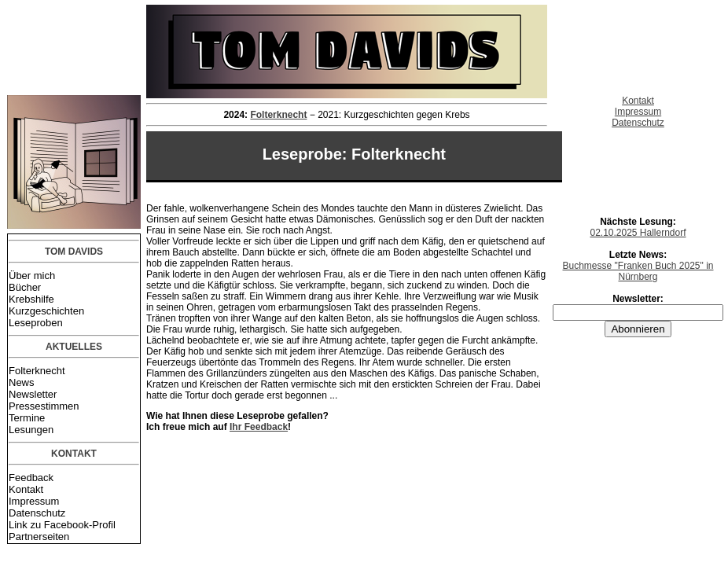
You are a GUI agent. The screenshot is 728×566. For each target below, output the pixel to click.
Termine (27, 418)
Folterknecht (37, 371)
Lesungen (31, 430)
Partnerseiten (39, 537)
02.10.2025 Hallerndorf (638, 233)
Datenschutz (37, 513)
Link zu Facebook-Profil (62, 525)
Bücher (25, 287)
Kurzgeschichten (46, 311)
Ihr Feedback (259, 427)
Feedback (31, 478)
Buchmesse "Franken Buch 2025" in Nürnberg (638, 271)
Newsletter (33, 394)
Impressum (34, 501)
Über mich (32, 276)
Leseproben (36, 323)
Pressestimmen (44, 406)
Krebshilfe (31, 299)
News (22, 382)
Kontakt (26, 489)
